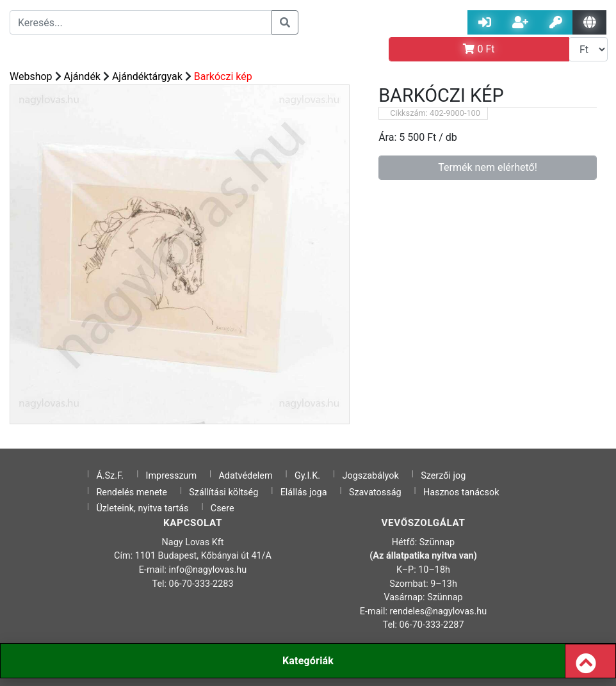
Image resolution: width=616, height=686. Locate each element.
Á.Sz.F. (110, 476)
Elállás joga (304, 492)
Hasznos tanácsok (461, 492)
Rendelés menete (132, 492)
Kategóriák (308, 661)
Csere (223, 508)
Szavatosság (375, 492)
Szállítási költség (223, 492)
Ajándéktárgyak (147, 76)
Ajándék (82, 76)
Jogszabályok (371, 476)
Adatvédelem (245, 476)
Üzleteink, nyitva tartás (142, 508)
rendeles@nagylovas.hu (439, 611)
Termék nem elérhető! (488, 167)
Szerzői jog (443, 476)
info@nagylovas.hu (208, 570)
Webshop (31, 76)
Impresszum (172, 476)
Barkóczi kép (223, 76)
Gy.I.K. (307, 476)
